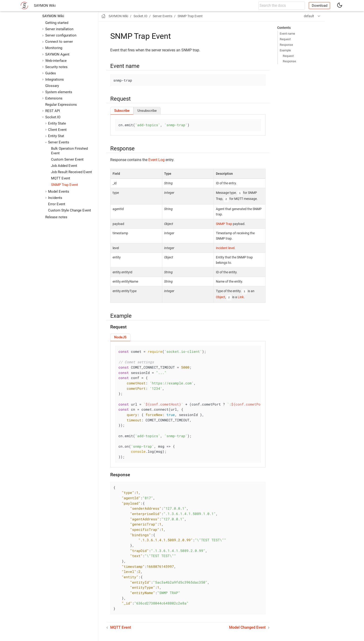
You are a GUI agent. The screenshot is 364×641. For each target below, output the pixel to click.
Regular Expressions (61, 105)
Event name (287, 34)
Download (320, 6)
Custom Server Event (67, 159)
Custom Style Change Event (70, 210)
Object (221, 296)
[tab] (122, 111)
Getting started (57, 23)
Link (241, 296)
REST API (53, 111)
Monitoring (54, 48)
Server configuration (61, 35)
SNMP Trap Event (65, 185)
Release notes (56, 217)
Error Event (57, 204)
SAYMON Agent (57, 54)
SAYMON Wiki (45, 6)
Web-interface (56, 61)
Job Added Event (64, 166)
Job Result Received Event (71, 172)
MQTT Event (61, 178)
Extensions (54, 98)
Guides (51, 73)
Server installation (59, 29)
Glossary (52, 86)
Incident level (225, 248)
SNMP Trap (224, 223)
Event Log (156, 160)
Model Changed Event (247, 626)
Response (286, 45)
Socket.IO (53, 117)
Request (285, 39)
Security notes (56, 67)
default (309, 16)
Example (285, 50)
